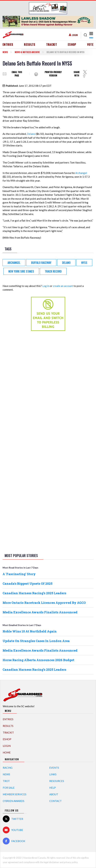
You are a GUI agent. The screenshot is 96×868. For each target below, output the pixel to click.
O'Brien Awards (14, 801)
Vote (90, 45)
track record (53, 271)
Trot (6, 781)
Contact (55, 801)
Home (7, 752)
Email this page (17, 74)
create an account (63, 286)
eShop (72, 45)
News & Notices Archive (27, 52)
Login (75, 35)
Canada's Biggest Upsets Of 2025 (27, 584)
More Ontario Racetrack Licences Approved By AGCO (44, 603)
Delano (31, 134)
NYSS (84, 263)
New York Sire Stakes (21, 271)
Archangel (81, 173)
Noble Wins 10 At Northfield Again (30, 631)
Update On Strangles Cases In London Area (36, 641)
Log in (46, 286)
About (54, 794)
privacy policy (71, 862)
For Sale (9, 788)
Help (53, 788)
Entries (8, 45)
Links (53, 774)
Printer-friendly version (53, 74)
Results (30, 45)
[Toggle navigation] (91, 35)
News (5, 52)
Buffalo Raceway (41, 263)
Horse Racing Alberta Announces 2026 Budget (38, 660)
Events (54, 768)
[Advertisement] (48, 387)
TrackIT (52, 45)
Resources (57, 781)
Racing (8, 768)
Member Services (15, 794)
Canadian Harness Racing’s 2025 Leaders (34, 593)
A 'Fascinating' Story (19, 574)
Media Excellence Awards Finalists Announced (40, 612)
